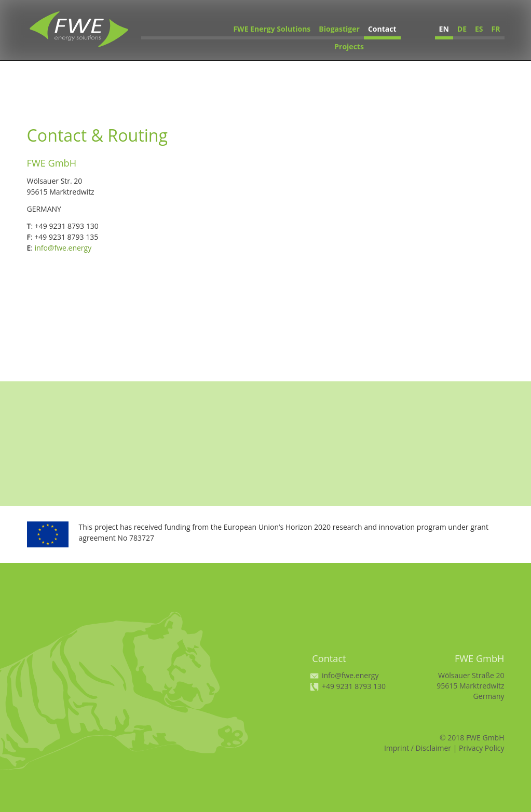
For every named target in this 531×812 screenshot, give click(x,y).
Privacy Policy (481, 748)
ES (479, 29)
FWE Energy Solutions (272, 29)
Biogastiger (339, 29)
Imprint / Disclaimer (418, 748)
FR (496, 29)
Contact (382, 29)
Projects (349, 46)
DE (462, 29)
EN (444, 29)
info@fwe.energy (63, 248)
